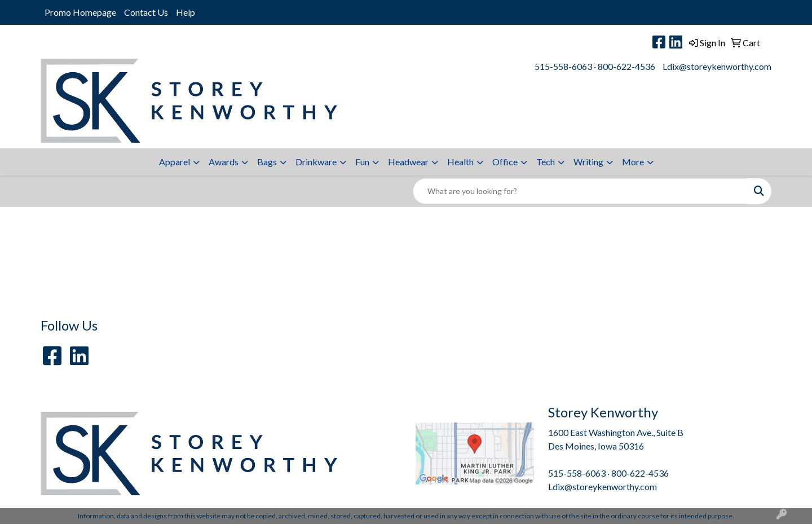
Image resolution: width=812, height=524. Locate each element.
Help (186, 12)
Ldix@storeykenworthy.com (717, 66)
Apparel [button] (175, 162)
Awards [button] (224, 162)
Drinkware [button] (316, 162)
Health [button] (460, 162)
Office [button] (505, 162)
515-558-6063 (563, 66)
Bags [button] (267, 162)
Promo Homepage (80, 12)
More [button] (633, 162)
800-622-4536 (626, 66)
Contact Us (146, 12)
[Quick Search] (580, 191)
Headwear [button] (408, 162)
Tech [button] (546, 162)
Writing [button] (588, 162)
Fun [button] (362, 162)
